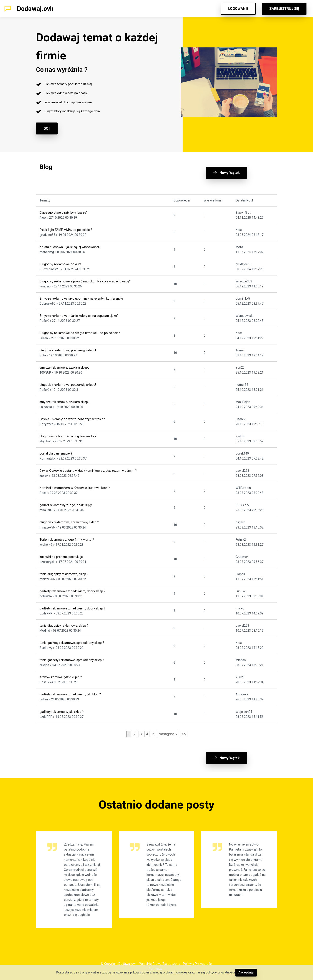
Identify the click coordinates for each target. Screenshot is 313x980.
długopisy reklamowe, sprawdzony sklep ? (69, 522)
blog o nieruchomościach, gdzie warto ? (68, 436)
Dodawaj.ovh (35, 9)
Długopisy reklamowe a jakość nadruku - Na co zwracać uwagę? (85, 281)
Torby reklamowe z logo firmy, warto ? (67, 540)
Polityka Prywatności (198, 964)
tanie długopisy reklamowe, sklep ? (64, 574)
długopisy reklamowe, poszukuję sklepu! (68, 350)
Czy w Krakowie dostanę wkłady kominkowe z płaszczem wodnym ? (88, 471)
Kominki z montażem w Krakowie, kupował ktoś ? (75, 488)
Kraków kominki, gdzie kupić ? (61, 677)
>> (184, 734)
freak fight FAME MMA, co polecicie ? (66, 230)
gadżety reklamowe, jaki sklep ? (62, 712)
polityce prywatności (220, 972)
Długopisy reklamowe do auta (61, 264)
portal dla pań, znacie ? (56, 454)
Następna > (168, 734)
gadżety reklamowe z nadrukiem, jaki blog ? (70, 694)
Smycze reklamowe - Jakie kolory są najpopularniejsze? (79, 316)
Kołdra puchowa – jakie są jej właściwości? (70, 247)
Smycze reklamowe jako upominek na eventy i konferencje (81, 299)
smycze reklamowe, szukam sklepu (65, 368)
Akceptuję (246, 972)
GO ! (47, 128)
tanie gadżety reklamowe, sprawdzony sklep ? (72, 643)
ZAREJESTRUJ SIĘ (284, 9)
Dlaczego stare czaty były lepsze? (64, 213)
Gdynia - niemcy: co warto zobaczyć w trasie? (72, 419)
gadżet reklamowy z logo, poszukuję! (66, 505)
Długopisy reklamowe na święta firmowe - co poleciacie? (80, 333)
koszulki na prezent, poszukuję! (62, 557)
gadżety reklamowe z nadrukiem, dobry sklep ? (72, 591)
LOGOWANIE (238, 9)
